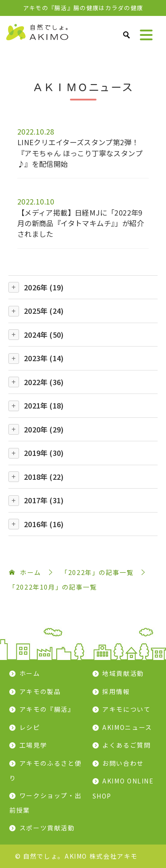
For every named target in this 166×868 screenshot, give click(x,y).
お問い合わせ (123, 763)
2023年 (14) (44, 358)
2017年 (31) (44, 500)
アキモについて (126, 709)
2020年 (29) (44, 429)
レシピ (30, 727)
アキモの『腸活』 (47, 709)
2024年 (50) (44, 335)
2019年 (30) (44, 453)
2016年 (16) (44, 524)
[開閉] (14, 287)
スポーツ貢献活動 (47, 828)
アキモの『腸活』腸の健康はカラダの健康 (83, 8)
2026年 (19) (44, 287)
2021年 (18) (44, 405)
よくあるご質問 (126, 745)
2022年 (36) (44, 382)
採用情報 (116, 691)
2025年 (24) (44, 311)
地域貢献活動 (123, 673)
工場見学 (33, 745)
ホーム (30, 673)
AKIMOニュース (127, 727)
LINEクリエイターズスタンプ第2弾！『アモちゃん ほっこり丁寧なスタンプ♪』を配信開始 (80, 153)
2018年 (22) (44, 477)
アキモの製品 (40, 691)
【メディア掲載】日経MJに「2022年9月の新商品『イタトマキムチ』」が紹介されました (81, 223)
